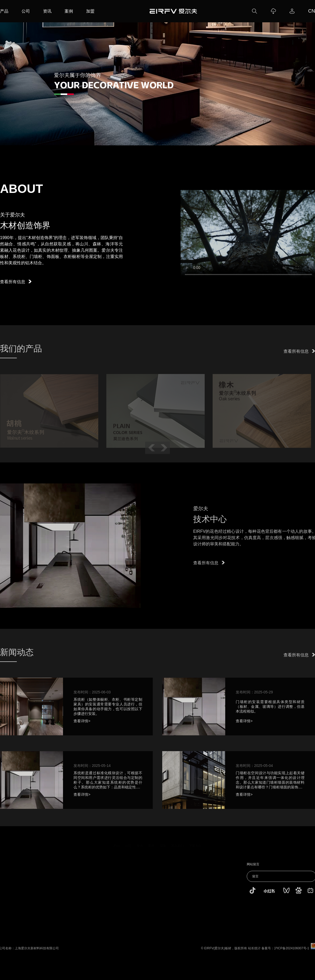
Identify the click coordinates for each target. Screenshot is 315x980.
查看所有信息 (16, 282)
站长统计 (257, 951)
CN (312, 11)
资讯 (47, 11)
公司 (26, 11)
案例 (69, 11)
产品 (4, 11)
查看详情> (82, 724)
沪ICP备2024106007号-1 (294, 951)
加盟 (90, 11)
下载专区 (195, 845)
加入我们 (177, 845)
